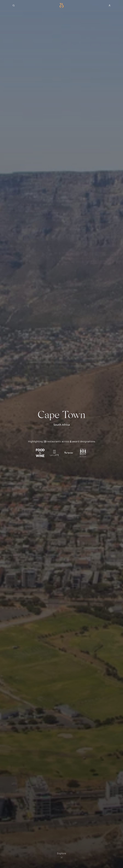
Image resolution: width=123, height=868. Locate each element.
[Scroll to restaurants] (62, 856)
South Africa (62, 425)
